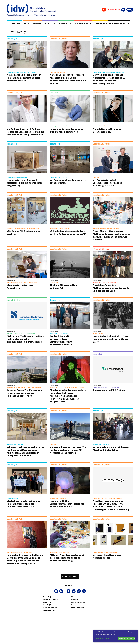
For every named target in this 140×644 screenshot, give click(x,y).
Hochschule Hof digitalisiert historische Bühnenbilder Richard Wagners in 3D (25, 183)
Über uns (74, 597)
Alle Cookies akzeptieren (127, 639)
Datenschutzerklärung (78, 602)
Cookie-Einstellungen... (102, 639)
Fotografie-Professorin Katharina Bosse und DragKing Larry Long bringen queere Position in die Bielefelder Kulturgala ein (25, 559)
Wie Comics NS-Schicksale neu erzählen (23, 233)
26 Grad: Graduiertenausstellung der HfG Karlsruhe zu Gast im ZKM (68, 233)
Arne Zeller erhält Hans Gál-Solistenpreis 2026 (108, 130)
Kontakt (74, 605)
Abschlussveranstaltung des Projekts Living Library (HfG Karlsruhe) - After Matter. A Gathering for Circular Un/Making (111, 505)
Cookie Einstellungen (78, 608)
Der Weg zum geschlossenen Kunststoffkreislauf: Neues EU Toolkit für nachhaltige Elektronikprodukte (109, 79)
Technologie (14, 23)
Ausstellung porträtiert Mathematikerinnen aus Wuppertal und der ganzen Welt (112, 288)
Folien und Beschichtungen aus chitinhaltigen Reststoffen (66, 130)
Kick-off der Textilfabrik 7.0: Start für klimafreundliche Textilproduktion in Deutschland (25, 339)
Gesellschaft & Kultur (32, 23)
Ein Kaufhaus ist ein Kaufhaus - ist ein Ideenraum (68, 181)
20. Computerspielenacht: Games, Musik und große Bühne (111, 448)
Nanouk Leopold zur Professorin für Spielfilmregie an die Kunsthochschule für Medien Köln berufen (68, 79)
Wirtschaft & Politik (83, 23)
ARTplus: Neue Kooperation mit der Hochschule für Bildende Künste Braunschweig (67, 558)
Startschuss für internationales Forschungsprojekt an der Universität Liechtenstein (23, 504)
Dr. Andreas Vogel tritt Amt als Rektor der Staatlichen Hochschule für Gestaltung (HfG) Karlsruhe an (25, 132)
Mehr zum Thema (70, 577)
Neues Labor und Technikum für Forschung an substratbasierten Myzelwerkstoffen (24, 78)
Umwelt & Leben (66, 23)
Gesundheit (50, 23)
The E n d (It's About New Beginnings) (63, 287)
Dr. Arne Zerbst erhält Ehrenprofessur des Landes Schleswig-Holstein (107, 183)
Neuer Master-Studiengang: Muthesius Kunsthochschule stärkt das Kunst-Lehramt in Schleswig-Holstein (111, 235)
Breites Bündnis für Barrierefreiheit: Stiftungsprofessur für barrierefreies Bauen (62, 340)
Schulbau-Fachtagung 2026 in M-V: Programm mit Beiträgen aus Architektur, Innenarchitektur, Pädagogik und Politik (25, 451)
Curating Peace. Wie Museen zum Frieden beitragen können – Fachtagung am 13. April (25, 393)
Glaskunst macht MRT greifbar (109, 390)
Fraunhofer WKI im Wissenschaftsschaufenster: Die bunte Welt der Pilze (67, 504)
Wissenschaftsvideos (119, 23)
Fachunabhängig (100, 23)
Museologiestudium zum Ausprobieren (20, 287)
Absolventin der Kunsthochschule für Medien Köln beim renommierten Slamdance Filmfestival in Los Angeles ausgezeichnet (68, 396)
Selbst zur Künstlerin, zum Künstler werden (107, 556)
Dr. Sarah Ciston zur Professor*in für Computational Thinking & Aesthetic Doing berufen (68, 450)
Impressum (75, 600)
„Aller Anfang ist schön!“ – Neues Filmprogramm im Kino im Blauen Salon (111, 339)
